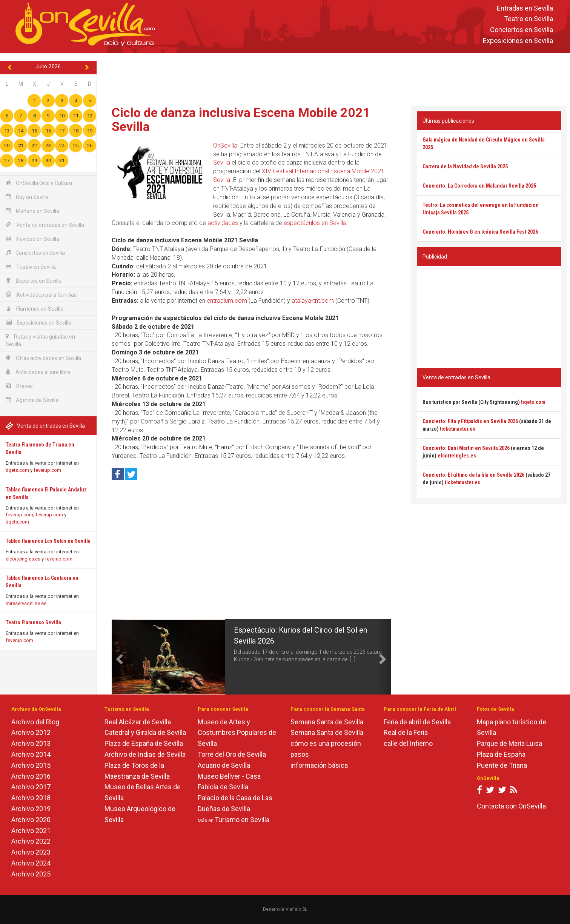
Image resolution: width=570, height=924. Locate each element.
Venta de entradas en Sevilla (45, 225)
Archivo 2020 (31, 820)
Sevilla (222, 162)
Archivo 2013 (31, 743)
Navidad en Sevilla (32, 239)
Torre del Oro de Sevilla (232, 754)
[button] (119, 657)
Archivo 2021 (31, 831)
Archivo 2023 (31, 852)
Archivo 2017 (31, 787)
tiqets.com (17, 470)
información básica (319, 765)
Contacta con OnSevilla (511, 806)
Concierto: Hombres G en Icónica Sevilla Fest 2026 (480, 232)
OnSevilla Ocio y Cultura (39, 183)
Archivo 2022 (31, 841)
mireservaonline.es (26, 603)
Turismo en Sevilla (242, 820)
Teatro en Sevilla (529, 19)
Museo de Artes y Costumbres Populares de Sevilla (237, 733)
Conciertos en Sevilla (522, 30)
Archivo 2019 (31, 809)
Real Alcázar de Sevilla (138, 722)
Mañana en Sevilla (32, 211)
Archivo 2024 (31, 863)
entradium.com (227, 301)
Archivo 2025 (31, 874)
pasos (300, 754)
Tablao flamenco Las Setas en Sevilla (48, 541)
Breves (19, 386)
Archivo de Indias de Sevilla (145, 754)
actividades (223, 223)
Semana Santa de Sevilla (327, 722)
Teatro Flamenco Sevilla (33, 622)
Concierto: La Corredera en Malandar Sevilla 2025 (479, 186)
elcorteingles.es (23, 559)
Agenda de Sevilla (32, 400)
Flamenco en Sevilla (35, 309)
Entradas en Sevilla (525, 8)
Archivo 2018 (31, 798)
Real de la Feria (406, 732)
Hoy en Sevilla (27, 197)
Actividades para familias (41, 295)
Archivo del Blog (35, 722)
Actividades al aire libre (38, 372)
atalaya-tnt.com (313, 301)
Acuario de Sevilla (224, 765)
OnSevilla (225, 146)
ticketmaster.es (458, 429)
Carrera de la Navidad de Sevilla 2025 (465, 166)
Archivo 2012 (31, 732)
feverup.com (47, 470)
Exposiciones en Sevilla (518, 41)
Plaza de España (501, 754)
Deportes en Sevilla (34, 281)
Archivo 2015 (31, 765)
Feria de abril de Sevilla (417, 722)
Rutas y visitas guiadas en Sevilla (40, 340)
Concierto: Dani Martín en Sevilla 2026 (466, 448)
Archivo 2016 (31, 776)
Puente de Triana (502, 765)
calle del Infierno (408, 743)
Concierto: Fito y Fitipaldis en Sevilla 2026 (470, 421)
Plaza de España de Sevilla (144, 743)
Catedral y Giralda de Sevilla (145, 732)
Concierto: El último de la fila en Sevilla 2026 (473, 475)
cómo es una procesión (326, 743)
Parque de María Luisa (509, 743)
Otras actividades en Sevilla (43, 358)
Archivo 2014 (31, 754)
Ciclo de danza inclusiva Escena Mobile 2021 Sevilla (241, 119)
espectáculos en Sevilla (315, 223)
